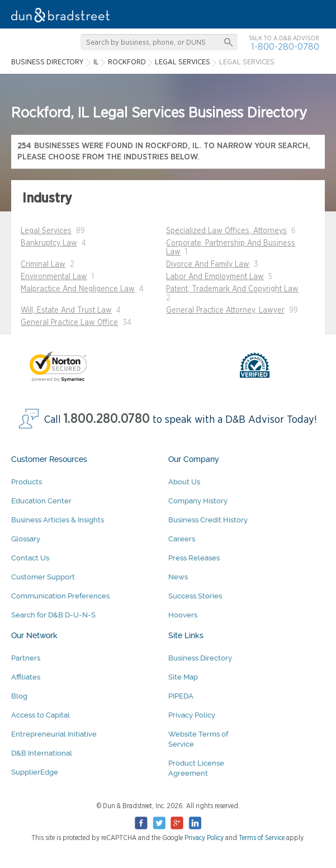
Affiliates (26, 677)
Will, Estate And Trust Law (66, 310)
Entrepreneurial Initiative (54, 734)
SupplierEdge (35, 772)
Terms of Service (262, 838)
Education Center (41, 501)
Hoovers (183, 615)
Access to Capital (41, 715)
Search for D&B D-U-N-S (53, 615)
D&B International (42, 753)
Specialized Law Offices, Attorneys (226, 231)
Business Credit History (208, 520)
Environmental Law (54, 277)
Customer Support (43, 577)
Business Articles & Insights (58, 520)
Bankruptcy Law (49, 243)
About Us (184, 482)
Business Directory (200, 658)
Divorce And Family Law (208, 265)
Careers (182, 539)
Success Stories (195, 596)
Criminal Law (43, 265)
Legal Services (46, 231)
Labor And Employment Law (215, 277)
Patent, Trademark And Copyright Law (232, 289)
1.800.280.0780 (107, 419)
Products (27, 482)
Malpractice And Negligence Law (78, 289)
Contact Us (30, 558)
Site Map (183, 677)
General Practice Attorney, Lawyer (225, 310)
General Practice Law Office (69, 323)
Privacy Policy (192, 715)
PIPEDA (181, 696)
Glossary (26, 539)
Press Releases (194, 558)
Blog (19, 696)
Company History (198, 501)
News (178, 577)
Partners (26, 658)
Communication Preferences (60, 596)
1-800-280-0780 (285, 47)
